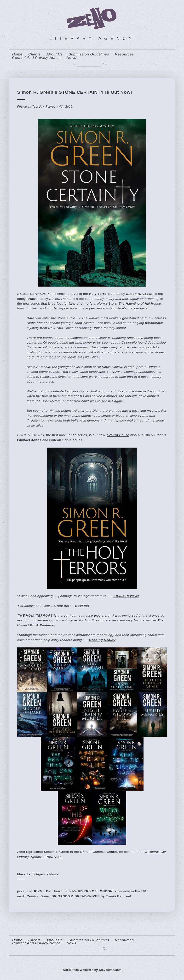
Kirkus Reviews (126, 596)
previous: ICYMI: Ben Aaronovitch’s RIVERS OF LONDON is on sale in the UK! (82, 891)
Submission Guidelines (89, 54)
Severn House (60, 299)
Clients (34, 54)
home (17, 54)
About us (54, 54)
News (71, 58)
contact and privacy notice (36, 58)
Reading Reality (102, 640)
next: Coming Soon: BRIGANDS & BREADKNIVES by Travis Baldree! (74, 896)
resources (124, 54)
